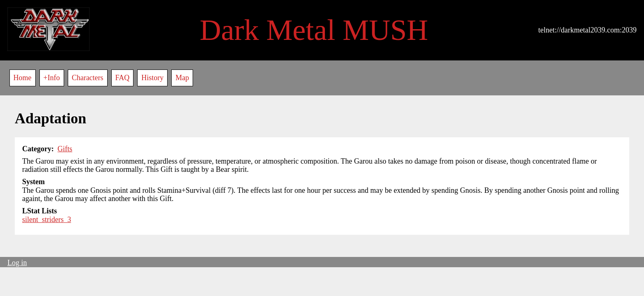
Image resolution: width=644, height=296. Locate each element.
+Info (52, 78)
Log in (17, 263)
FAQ (123, 78)
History (152, 78)
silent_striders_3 (47, 220)
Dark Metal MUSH (314, 30)
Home (23, 78)
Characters (88, 78)
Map (182, 78)
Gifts (65, 149)
